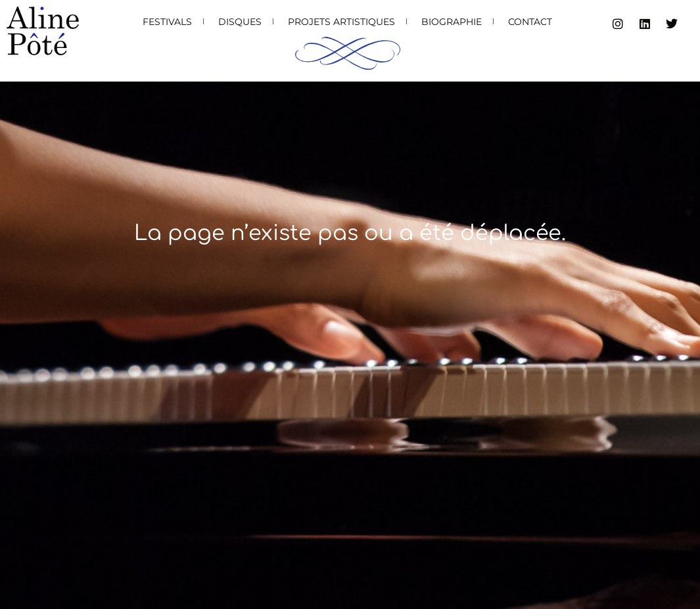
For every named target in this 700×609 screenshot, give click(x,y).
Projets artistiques (341, 22)
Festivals (167, 22)
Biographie (452, 22)
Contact (530, 22)
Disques (240, 22)
